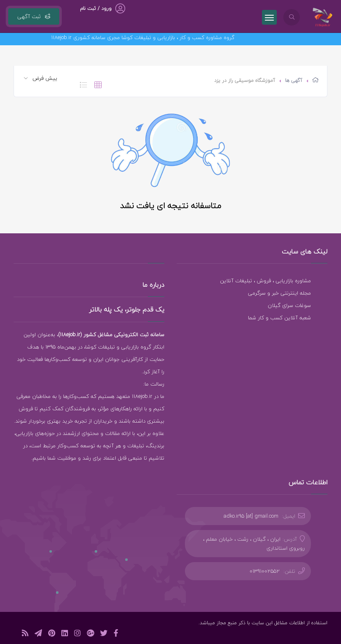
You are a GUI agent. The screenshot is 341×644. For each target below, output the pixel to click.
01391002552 (265, 571)
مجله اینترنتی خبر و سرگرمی (279, 293)
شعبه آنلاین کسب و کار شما (279, 318)
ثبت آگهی (34, 16)
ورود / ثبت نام (96, 8)
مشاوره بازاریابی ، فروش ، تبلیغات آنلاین (265, 281)
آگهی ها (294, 80)
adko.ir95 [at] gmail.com (251, 516)
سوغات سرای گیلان (289, 305)
